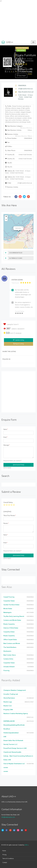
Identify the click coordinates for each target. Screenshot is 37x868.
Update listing (20, 340)
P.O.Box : (9, 146)
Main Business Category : (18, 127)
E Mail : (18, 183)
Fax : (8, 142)
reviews (18, 333)
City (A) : (9, 167)
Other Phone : (18, 151)
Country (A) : (18, 159)
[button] (22, 227)
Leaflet (25, 248)
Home (4, 851)
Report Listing (19, 344)
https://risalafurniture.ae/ (26, 92)
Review (6, 523)
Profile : (18, 114)
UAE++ (27, 845)
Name (6, 429)
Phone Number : (18, 138)
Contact (5, 863)
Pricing (4, 855)
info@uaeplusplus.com (8, 817)
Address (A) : (18, 178)
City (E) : (9, 163)
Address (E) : (18, 172)
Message (7, 445)
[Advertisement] (18, 21)
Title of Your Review (10, 516)
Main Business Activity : (18, 130)
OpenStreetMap (30, 248)
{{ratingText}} (7, 512)
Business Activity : (18, 135)
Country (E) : (18, 155)
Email (5, 437)
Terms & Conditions (8, 859)
